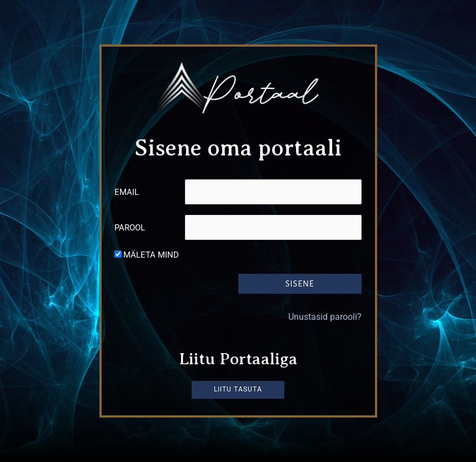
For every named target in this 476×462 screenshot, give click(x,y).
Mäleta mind (151, 255)
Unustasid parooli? (325, 316)
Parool (130, 228)
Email (127, 192)
